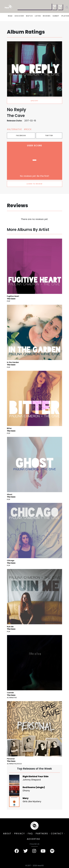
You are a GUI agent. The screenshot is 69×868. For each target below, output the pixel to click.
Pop (9, 301)
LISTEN (38, 16)
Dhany (26, 791)
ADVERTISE (33, 839)
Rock (19, 764)
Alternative (12, 698)
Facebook (21, 135)
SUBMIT (56, 16)
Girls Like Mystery (32, 801)
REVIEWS (47, 16)
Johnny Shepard (32, 780)
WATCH (29, 16)
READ (10, 16)
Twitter (49, 135)
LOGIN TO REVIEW (35, 184)
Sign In (54, 7)
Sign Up (60, 7)
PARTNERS (42, 834)
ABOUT (7, 834)
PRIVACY (19, 834)
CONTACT (57, 834)
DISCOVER (19, 16)
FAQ (30, 834)
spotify (34, 101)
